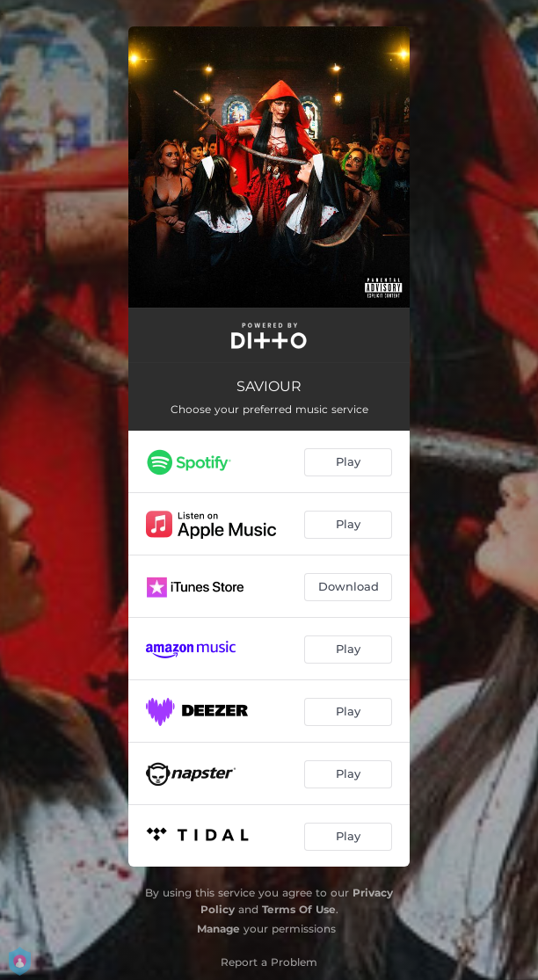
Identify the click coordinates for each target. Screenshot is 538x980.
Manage (218, 929)
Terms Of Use (299, 909)
